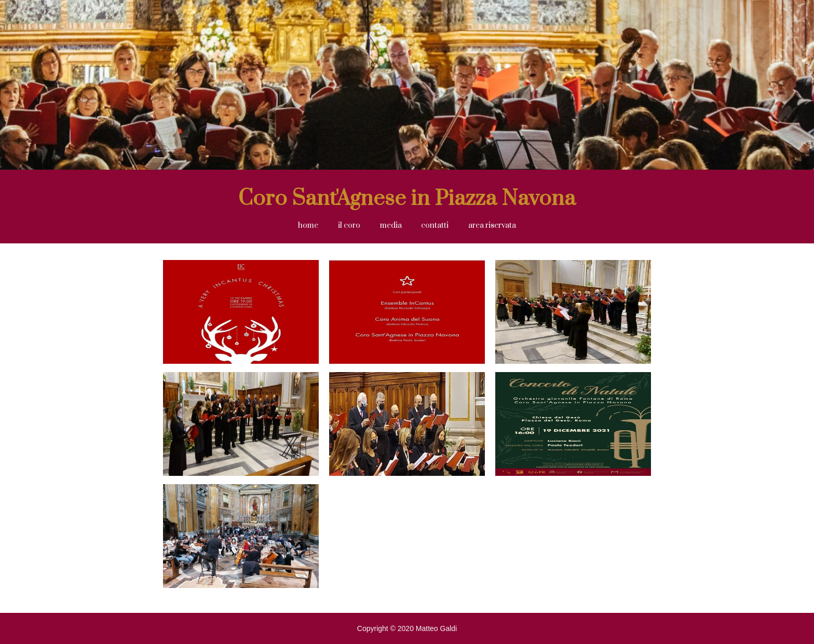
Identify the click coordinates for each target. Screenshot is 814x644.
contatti (435, 225)
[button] (391, 226)
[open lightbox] (241, 316)
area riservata (492, 225)
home (308, 225)
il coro (349, 225)
